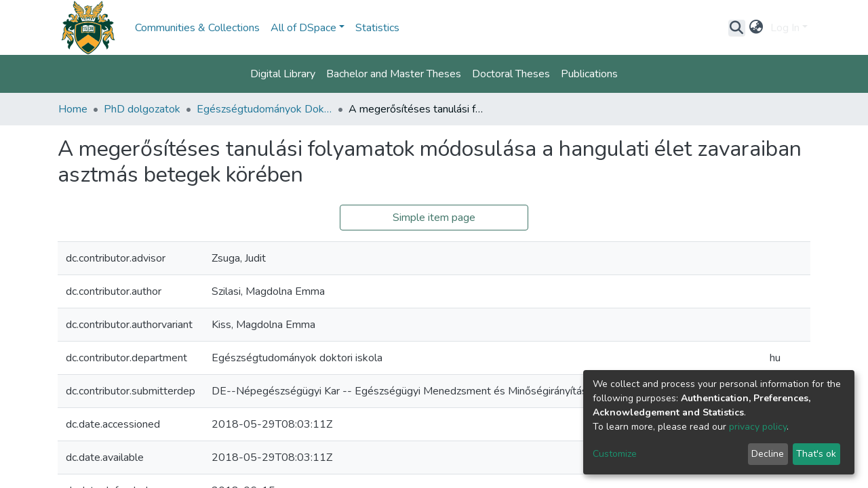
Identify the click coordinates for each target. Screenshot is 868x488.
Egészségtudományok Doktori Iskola (264, 109)
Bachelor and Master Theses (394, 74)
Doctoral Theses (511, 74)
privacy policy (758, 427)
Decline (768, 454)
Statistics (377, 28)
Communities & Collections (197, 28)
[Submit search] (737, 28)
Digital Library (283, 74)
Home (73, 109)
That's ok (816, 454)
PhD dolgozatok (142, 109)
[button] (756, 28)
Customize (615, 454)
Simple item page (434, 218)
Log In (785, 28)
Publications (589, 74)
